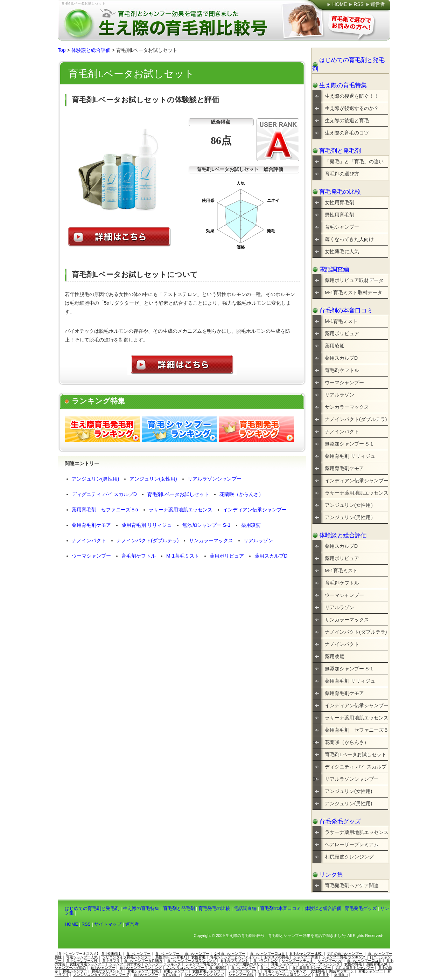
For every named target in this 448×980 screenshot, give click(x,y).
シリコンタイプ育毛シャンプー (127, 957)
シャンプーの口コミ (244, 971)
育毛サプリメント (234, 961)
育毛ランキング (265, 961)
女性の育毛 (353, 964)
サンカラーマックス (211, 540)
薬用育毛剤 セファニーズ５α (105, 510)
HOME (71, 924)
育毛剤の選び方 (342, 174)
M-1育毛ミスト (183, 556)
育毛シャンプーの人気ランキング (285, 975)
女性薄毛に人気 (342, 251)
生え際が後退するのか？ (352, 108)
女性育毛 (198, 957)
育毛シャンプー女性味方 (143, 961)
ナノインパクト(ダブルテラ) (148, 540)
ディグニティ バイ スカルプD (104, 494)
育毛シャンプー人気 (82, 957)
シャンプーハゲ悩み (70, 968)
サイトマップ (108, 924)
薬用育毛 (341, 975)
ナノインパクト (89, 540)
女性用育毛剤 (339, 202)
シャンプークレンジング (321, 964)
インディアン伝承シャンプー (255, 510)
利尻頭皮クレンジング (349, 857)
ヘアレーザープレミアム (352, 844)
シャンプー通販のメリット (246, 964)
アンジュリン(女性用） (350, 505)
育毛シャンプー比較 (143, 971)
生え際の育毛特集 (343, 85)
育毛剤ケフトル (139, 556)
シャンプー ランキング (163, 964)
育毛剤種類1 (111, 954)
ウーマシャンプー (91, 556)
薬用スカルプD (271, 556)
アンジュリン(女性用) (153, 479)
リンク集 (331, 875)
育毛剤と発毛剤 (340, 151)
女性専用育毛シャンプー (311, 968)
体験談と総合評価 (91, 50)
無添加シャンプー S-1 (206, 525)
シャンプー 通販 (241, 975)
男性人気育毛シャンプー (355, 968)
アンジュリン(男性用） (350, 517)
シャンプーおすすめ (125, 964)
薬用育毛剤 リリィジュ (147, 525)
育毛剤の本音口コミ (346, 310)
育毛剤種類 (218, 968)
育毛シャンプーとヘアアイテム (235, 957)
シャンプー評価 (306, 957)
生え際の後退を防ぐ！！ (352, 96)
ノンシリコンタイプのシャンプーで (101, 975)
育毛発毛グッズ (340, 822)
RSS (86, 924)
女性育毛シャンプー (230, 954)
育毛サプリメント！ (107, 971)
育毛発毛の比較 (340, 192)
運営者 (132, 924)
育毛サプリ (111, 961)
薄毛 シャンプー (284, 964)
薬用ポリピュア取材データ (354, 280)
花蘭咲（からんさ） (241, 494)
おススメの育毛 (276, 957)
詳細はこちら (119, 237)
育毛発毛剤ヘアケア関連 (352, 885)
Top (62, 50)
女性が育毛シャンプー (87, 964)
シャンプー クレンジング (204, 975)
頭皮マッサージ (342, 971)
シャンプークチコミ (297, 961)
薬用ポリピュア (227, 556)
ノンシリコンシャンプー (185, 968)
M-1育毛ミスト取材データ (353, 292)
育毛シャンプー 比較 (306, 954)
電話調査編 (334, 270)
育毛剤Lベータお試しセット (83, 3)
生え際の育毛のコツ (347, 133)
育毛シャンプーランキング (141, 968)
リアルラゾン (258, 540)
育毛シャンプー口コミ (267, 954)
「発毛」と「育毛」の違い (354, 161)
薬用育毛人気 (377, 964)
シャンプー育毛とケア (203, 964)
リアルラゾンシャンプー (215, 479)
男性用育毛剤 (339, 215)
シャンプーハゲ (330, 961)
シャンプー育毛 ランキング (344, 957)
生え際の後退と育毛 (347, 120)
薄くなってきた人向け (349, 239)
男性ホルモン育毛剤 (171, 957)
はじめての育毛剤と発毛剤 (348, 64)
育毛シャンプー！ (274, 968)
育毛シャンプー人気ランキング (191, 961)
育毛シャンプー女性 (82, 961)
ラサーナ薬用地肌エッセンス (181, 510)
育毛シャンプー (342, 227)
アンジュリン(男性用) (95, 479)
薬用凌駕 (251, 525)
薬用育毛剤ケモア (91, 525)
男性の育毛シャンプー (345, 954)
